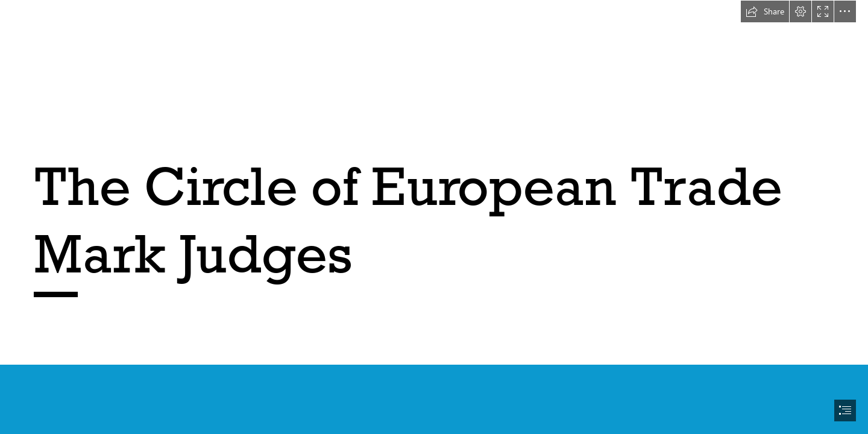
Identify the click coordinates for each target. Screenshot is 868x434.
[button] (765, 11)
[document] (434, 217)
